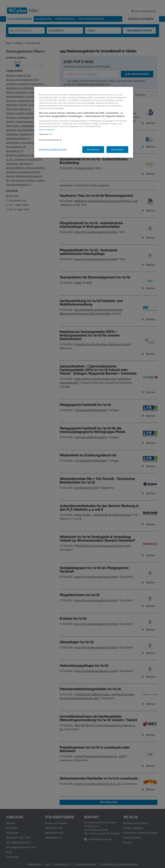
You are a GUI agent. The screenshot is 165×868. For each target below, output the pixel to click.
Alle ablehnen (93, 149)
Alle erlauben (117, 149)
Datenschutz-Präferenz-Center (53, 149)
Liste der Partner (47, 130)
